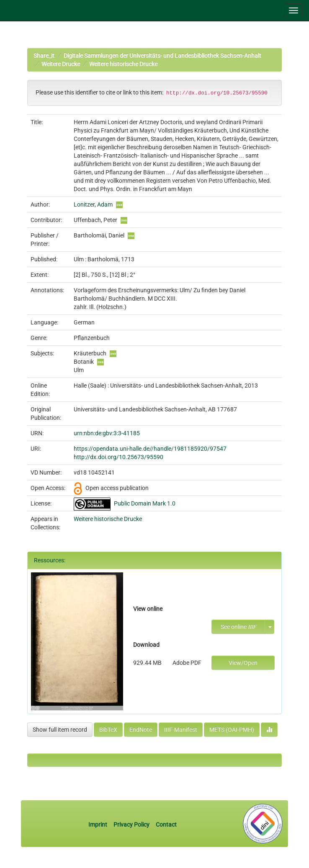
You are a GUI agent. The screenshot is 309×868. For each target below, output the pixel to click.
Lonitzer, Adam (93, 204)
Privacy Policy (131, 825)
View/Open (243, 663)
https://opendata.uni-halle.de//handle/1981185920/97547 (150, 449)
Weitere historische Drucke (123, 64)
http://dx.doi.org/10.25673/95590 (118, 457)
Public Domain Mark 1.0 (145, 503)
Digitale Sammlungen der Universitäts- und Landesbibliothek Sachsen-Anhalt (162, 56)
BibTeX (108, 730)
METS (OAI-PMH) (232, 730)
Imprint (98, 825)
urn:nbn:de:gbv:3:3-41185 (107, 433)
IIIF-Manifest (181, 730)
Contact (166, 825)
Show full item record (60, 730)
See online (238, 627)
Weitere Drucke (61, 64)
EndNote (141, 730)
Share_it (44, 56)
